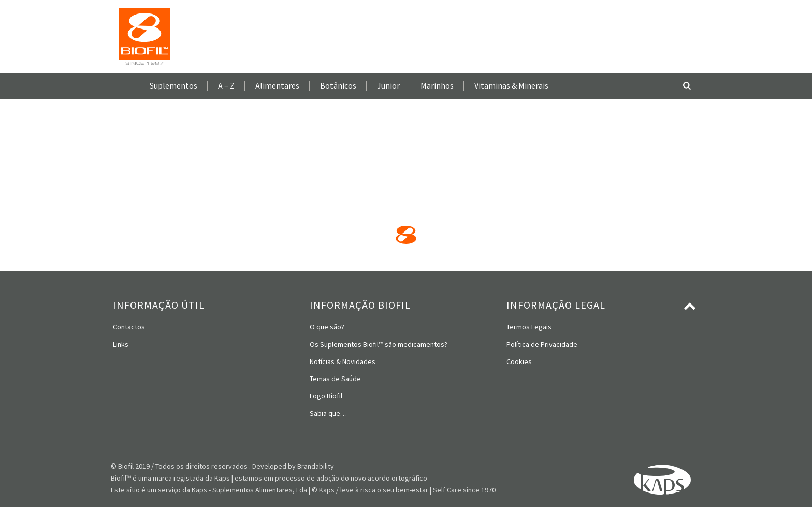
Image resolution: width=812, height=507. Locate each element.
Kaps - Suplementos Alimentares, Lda (249, 490)
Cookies (519, 361)
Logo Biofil (326, 396)
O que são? (327, 327)
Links (121, 344)
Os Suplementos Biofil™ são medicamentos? (379, 344)
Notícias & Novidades (343, 361)
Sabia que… (328, 413)
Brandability (316, 466)
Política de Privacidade (542, 344)
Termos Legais (529, 327)
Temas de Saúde (335, 379)
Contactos (129, 327)
